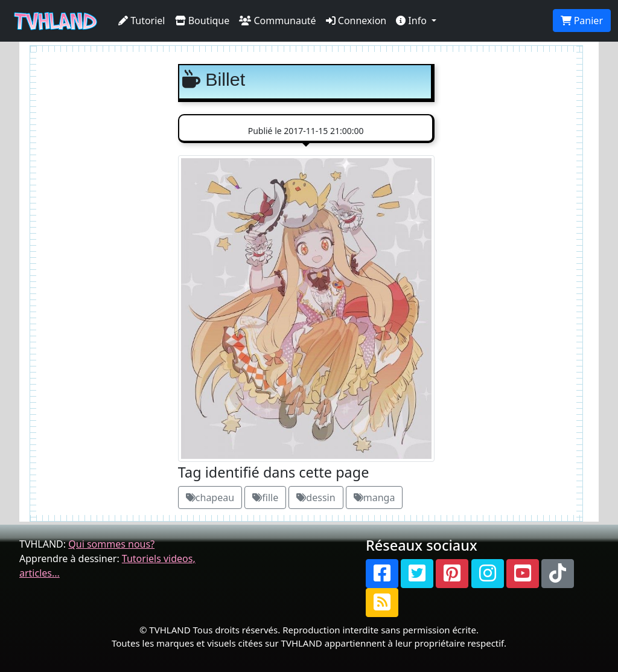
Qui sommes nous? (111, 544)
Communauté (277, 21)
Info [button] (413, 21)
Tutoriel (142, 21)
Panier (582, 21)
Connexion (356, 21)
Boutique (202, 21)
